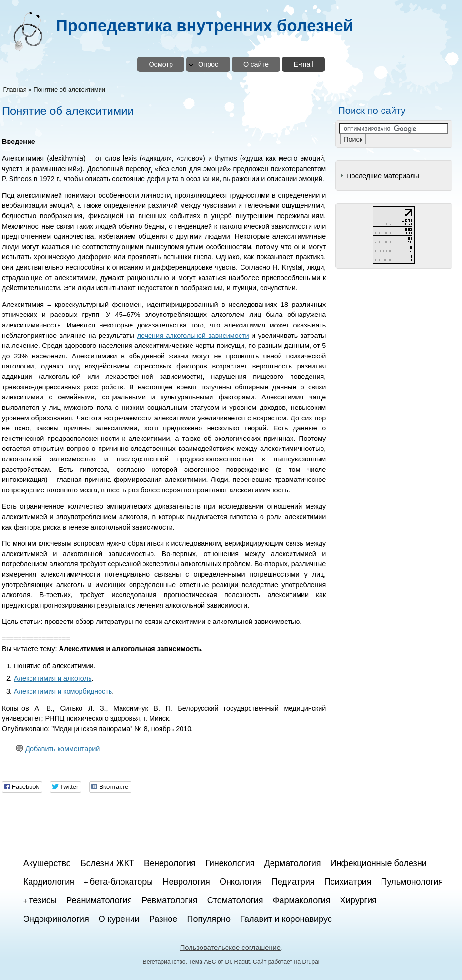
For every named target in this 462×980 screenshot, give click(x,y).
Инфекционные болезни (379, 863)
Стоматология (235, 900)
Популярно (209, 919)
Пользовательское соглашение (230, 948)
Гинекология (230, 863)
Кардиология (49, 882)
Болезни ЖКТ (107, 863)
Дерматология (293, 863)
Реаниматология (99, 900)
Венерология (170, 863)
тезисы (43, 900)
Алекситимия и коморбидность (63, 691)
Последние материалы (383, 176)
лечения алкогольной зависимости (193, 336)
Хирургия (358, 900)
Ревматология (169, 900)
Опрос (208, 64)
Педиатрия (293, 882)
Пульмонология (412, 882)
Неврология (186, 882)
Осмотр (161, 64)
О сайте (256, 64)
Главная (15, 89)
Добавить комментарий (62, 749)
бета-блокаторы (122, 882)
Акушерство (47, 863)
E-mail (304, 64)
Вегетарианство (164, 962)
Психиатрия (348, 882)
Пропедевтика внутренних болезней (205, 26)
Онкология (241, 882)
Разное (163, 919)
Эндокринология (56, 919)
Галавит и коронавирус (286, 919)
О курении (119, 919)
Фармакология (302, 900)
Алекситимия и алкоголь (53, 678)
